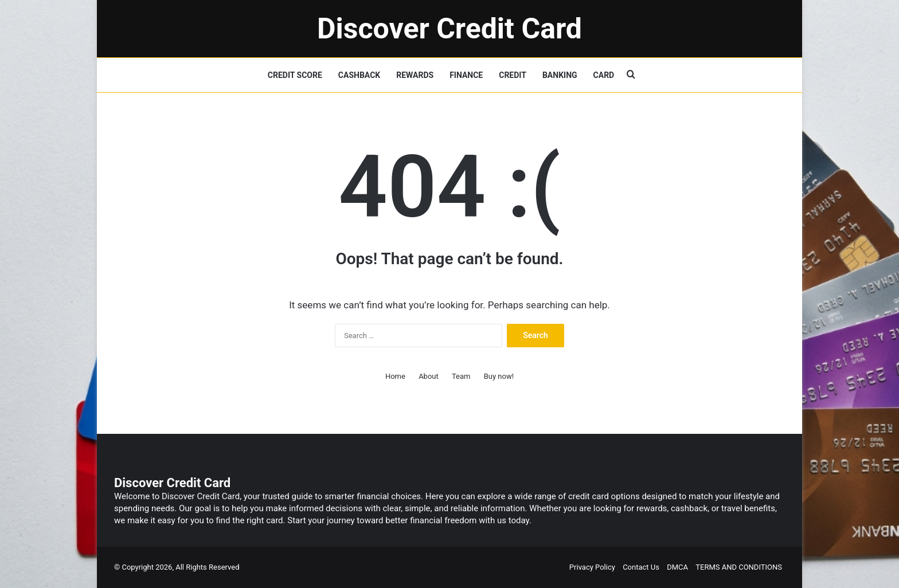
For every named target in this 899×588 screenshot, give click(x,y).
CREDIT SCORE (295, 75)
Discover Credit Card (172, 483)
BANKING (560, 75)
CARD (604, 75)
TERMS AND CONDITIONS (739, 567)
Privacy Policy (592, 567)
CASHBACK (359, 75)
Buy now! (499, 376)
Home (395, 376)
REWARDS (415, 75)
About (429, 376)
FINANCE (466, 75)
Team (461, 376)
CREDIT (513, 75)
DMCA (677, 567)
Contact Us (641, 567)
